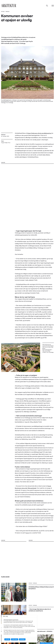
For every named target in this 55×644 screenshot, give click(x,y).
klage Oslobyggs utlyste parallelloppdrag (39, 133)
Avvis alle (7, 639)
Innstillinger (22, 639)
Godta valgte (15, 639)
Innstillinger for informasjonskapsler (46, 643)
